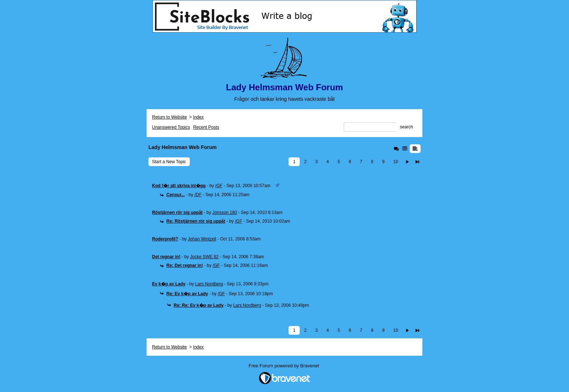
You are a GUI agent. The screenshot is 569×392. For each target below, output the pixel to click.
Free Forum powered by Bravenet (284, 366)
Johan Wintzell (202, 239)
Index (198, 117)
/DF (198, 195)
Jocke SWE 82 (204, 257)
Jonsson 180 (225, 212)
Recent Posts (206, 127)
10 (396, 162)
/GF (219, 186)
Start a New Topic (169, 162)
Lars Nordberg (209, 284)
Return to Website (169, 117)
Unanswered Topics (171, 127)
